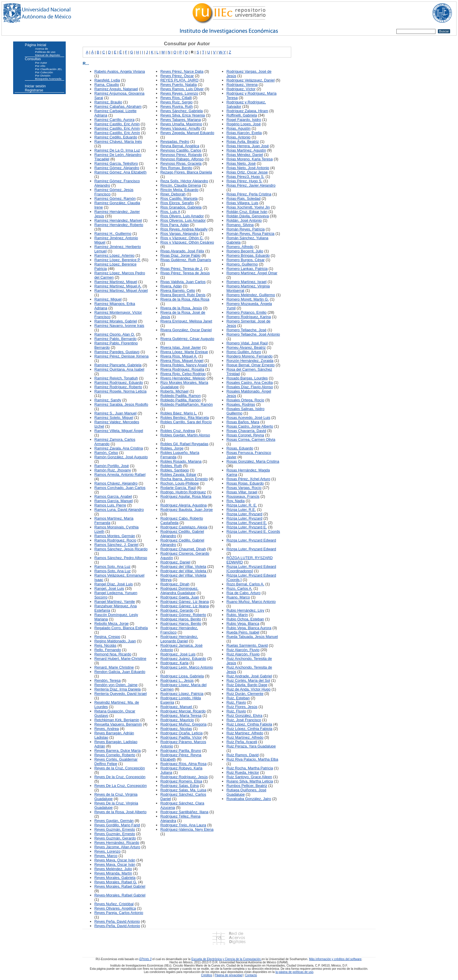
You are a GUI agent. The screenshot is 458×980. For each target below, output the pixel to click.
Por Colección (44, 72)
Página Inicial (35, 45)
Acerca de (41, 49)
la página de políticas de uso (294, 972)
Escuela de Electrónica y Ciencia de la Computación (226, 959)
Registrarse (34, 90)
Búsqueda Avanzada (48, 79)
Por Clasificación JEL (49, 69)
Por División (43, 76)
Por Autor (41, 63)
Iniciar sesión (35, 86)
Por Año (40, 66)
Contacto (251, 975)
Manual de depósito (48, 55)
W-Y (222, 52)
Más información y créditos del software (335, 959)
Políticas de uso (45, 52)
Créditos (207, 975)
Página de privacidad (229, 975)
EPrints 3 (145, 959)
